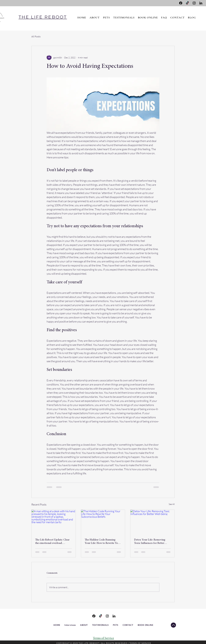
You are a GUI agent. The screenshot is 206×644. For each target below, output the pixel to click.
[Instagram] (194, 3)
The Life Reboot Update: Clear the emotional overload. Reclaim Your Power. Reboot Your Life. (52, 542)
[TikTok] (187, 3)
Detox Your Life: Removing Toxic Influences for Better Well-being (150, 542)
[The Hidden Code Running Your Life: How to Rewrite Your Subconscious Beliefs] (103, 522)
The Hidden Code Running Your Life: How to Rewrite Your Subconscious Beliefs (103, 542)
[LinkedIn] (201, 3)
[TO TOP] (173, 625)
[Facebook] (181, 3)
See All (172, 504)
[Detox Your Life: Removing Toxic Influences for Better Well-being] (152, 522)
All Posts (36, 36)
